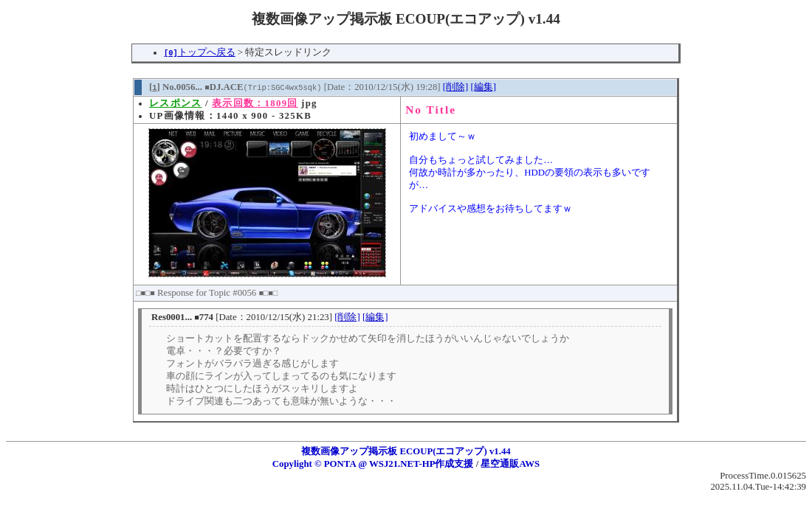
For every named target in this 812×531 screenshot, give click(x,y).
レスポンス (175, 103)
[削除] (456, 87)
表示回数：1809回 (255, 103)
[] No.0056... (176, 87)
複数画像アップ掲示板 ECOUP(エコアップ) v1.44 (406, 451)
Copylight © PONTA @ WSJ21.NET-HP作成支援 (373, 464)
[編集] (483, 87)
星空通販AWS (510, 464)
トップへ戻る (200, 52)
